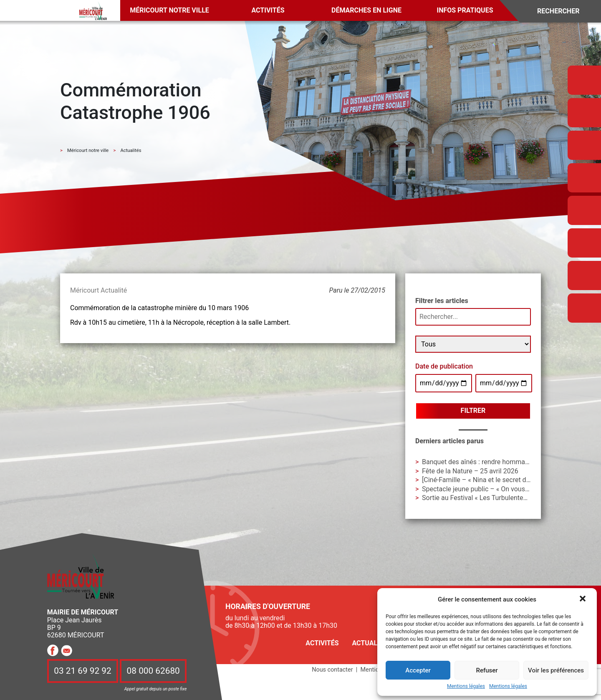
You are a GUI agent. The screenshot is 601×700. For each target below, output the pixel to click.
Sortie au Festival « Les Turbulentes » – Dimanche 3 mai (505, 498)
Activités (268, 10)
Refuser (487, 670)
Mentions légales (466, 686)
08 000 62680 (153, 671)
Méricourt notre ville (169, 10)
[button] (583, 599)
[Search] (564, 11)
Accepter (418, 670)
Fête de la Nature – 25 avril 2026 (470, 471)
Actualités (371, 643)
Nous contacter (332, 670)
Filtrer (473, 411)
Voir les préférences (556, 670)
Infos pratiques (465, 10)
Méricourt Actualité (98, 290)
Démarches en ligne (366, 10)
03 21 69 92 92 (83, 671)
